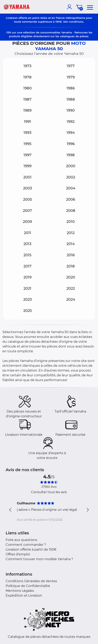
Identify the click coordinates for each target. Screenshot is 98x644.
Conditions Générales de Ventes (31, 581)
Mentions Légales (20, 591)
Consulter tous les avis (49, 492)
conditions (76, 22)
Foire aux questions (21, 540)
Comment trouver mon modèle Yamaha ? (39, 559)
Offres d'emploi (18, 554)
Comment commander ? (26, 545)
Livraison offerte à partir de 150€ (31, 549)
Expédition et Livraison (24, 595)
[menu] (90, 7)
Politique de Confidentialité (28, 586)
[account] (70, 7)
